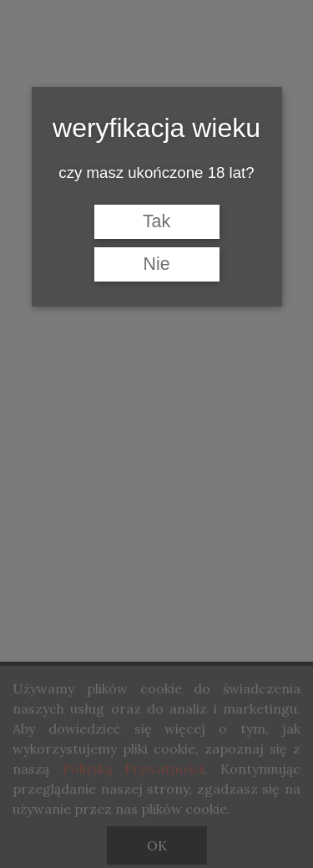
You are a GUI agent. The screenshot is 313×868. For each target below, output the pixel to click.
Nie (156, 264)
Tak (156, 221)
